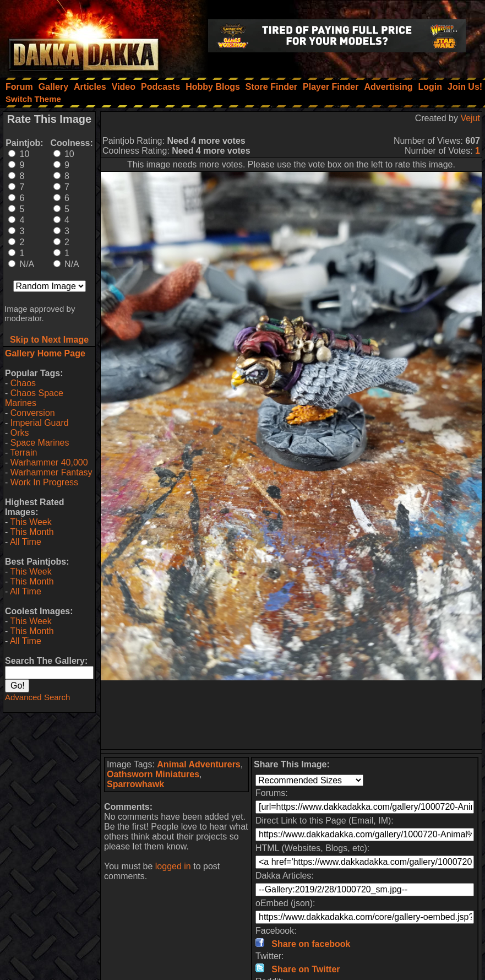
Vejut (470, 118)
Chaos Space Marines (34, 398)
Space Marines (40, 443)
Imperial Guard (40, 423)
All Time (26, 542)
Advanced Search (37, 697)
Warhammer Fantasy (51, 472)
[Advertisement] (291, 715)
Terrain (23, 453)
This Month (32, 532)
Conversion (33, 413)
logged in (173, 866)
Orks (20, 433)
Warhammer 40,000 (49, 462)
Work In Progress (44, 482)
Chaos (23, 383)
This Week (31, 522)
